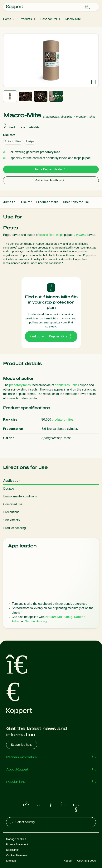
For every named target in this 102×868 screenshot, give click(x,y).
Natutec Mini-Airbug (59, 617)
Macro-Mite (73, 19)
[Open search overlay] (88, 7)
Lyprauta (80, 235)
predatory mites (20, 385)
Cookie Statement (17, 855)
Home (7, 19)
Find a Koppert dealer (51, 169)
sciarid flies (47, 235)
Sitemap (11, 861)
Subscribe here (23, 745)
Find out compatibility (21, 127)
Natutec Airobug (36, 621)
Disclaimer (12, 850)
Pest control (49, 19)
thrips (60, 235)
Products (26, 19)
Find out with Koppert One (51, 336)
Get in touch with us (51, 180)
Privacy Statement (17, 844)
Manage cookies (16, 839)
